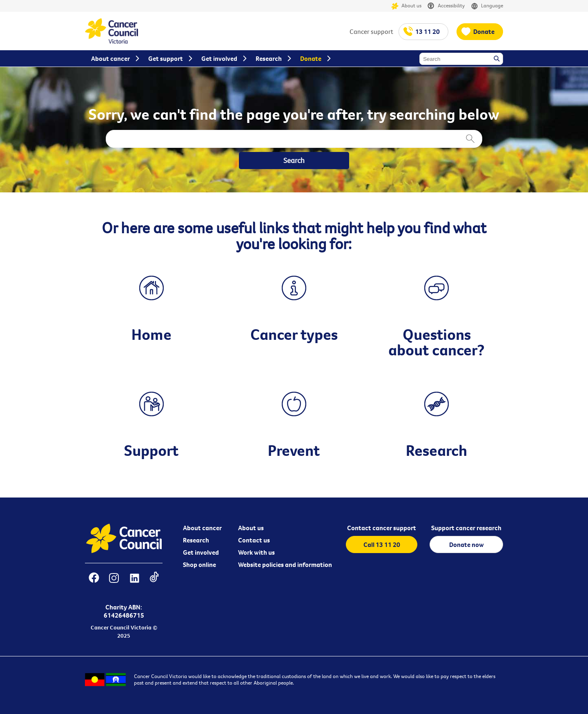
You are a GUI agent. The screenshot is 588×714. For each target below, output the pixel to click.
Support (151, 450)
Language (487, 6)
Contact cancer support (382, 528)
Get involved (201, 552)
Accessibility (446, 6)
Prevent (294, 450)
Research (437, 450)
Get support (166, 58)
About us (406, 6)
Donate (484, 31)
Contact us (254, 540)
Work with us (256, 552)
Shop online (199, 565)
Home (151, 334)
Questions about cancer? (437, 342)
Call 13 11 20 (382, 544)
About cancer (202, 528)
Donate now (467, 544)
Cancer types (294, 334)
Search (497, 59)
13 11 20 (428, 31)
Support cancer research (466, 528)
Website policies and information (285, 565)
